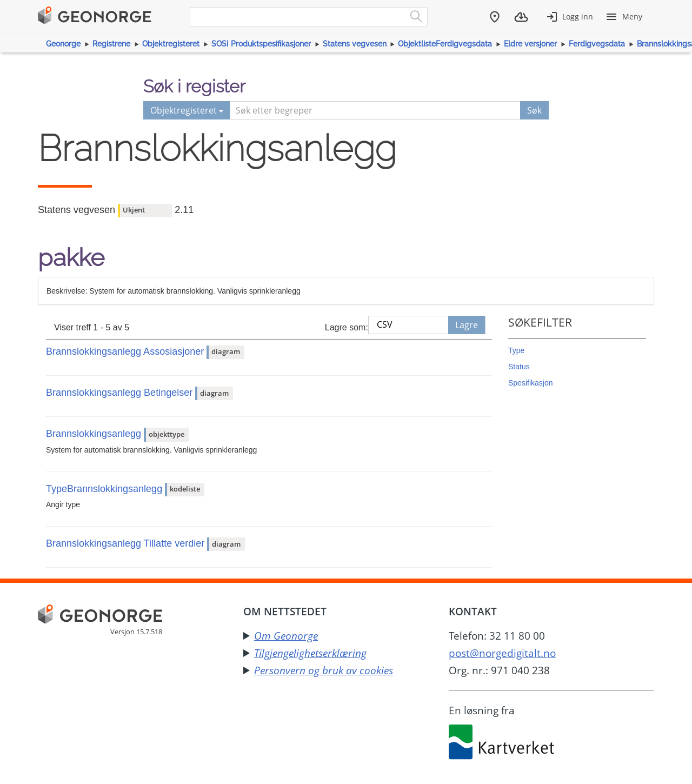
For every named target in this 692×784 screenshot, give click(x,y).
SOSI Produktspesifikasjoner (261, 44)
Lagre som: (347, 327)
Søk (534, 110)
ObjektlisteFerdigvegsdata (445, 44)
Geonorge (63, 44)
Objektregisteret (171, 44)
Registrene (111, 44)
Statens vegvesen (355, 44)
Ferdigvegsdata (597, 44)
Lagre (467, 325)
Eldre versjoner (530, 44)
